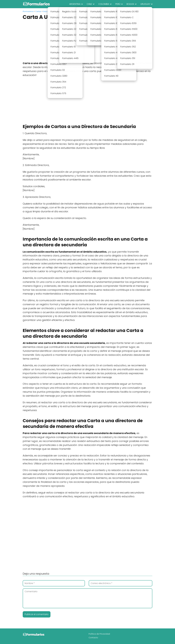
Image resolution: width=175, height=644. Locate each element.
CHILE (89, 4)
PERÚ (118, 4)
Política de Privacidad (99, 634)
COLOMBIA (104, 4)
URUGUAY (145, 4)
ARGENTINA (75, 4)
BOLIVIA (130, 4)
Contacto (93, 638)
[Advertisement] (87, 41)
